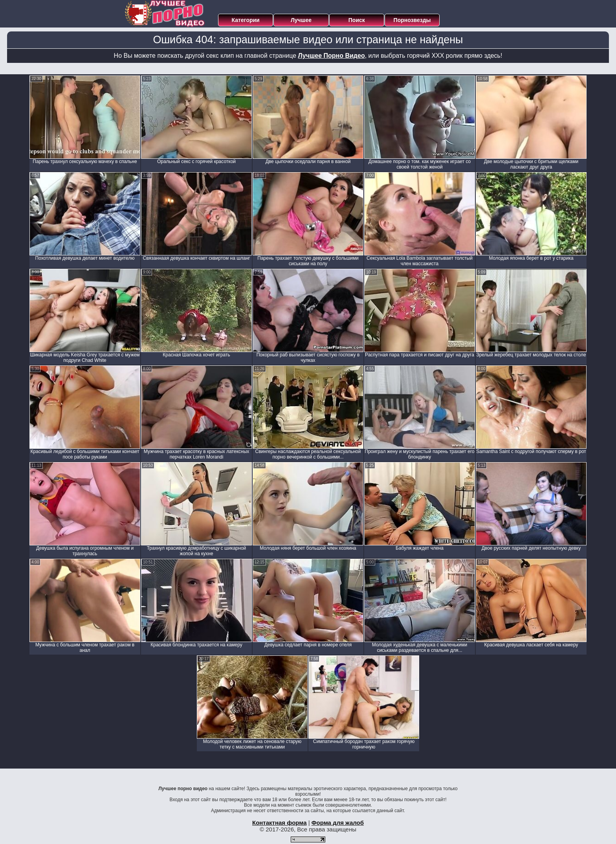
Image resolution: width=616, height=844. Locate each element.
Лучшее (301, 20)
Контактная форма (280, 823)
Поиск (357, 20)
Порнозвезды (412, 20)
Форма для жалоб (338, 823)
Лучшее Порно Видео (332, 56)
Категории (246, 20)
